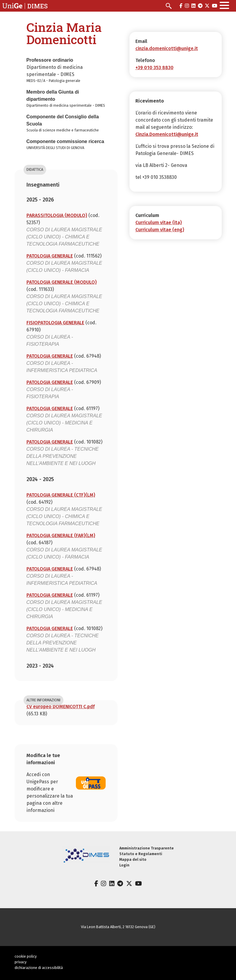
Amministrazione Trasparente (147, 848)
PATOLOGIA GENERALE (50, 256)
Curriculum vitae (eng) (160, 230)
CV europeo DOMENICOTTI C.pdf (61, 707)
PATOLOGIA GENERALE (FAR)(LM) (61, 535)
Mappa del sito (133, 859)
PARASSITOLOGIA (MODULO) (57, 215)
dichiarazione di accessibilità (39, 968)
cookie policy (26, 956)
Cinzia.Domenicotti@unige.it (167, 134)
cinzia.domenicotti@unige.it (167, 48)
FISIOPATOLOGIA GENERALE (55, 323)
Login (124, 865)
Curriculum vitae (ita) (159, 222)
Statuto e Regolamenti (141, 854)
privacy (21, 962)
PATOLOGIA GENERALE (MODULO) (62, 282)
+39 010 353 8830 (154, 68)
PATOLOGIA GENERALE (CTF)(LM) (61, 495)
